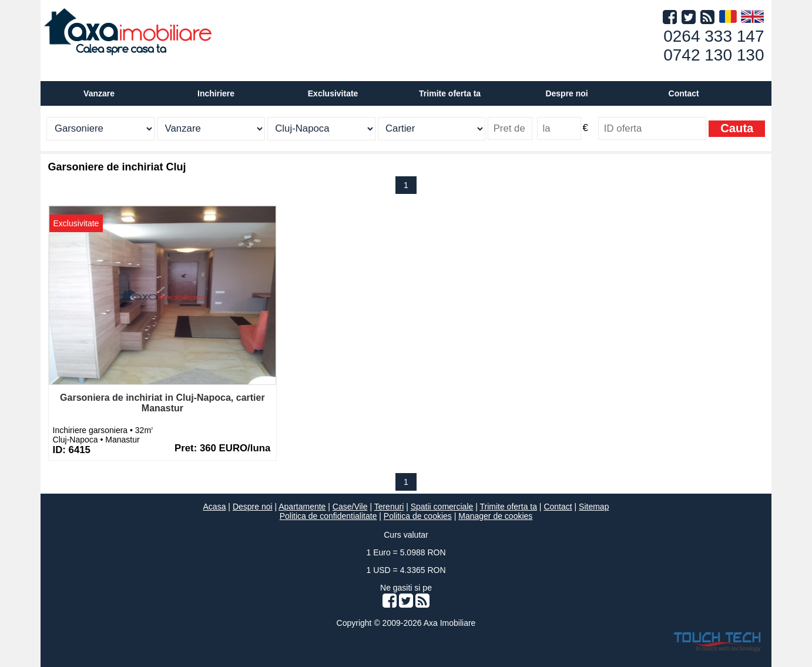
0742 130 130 (714, 55)
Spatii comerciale (442, 507)
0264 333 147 (714, 36)
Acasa (215, 507)
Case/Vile (350, 507)
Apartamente (302, 507)
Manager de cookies (495, 516)
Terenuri (389, 507)
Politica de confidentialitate (328, 516)
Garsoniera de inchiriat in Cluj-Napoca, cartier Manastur (162, 403)
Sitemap (594, 507)
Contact (684, 93)
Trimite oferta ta (450, 93)
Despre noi (253, 507)
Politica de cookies (418, 516)
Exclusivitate (333, 93)
